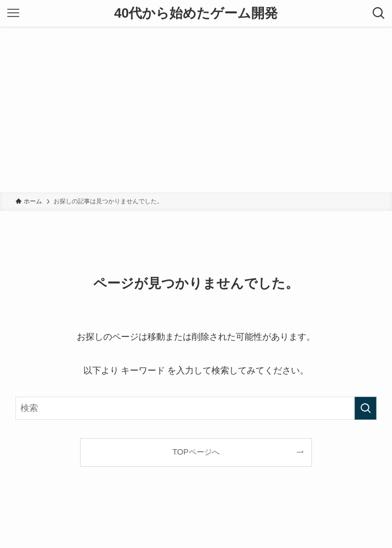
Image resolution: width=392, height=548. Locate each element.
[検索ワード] (196, 408)
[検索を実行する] (365, 408)
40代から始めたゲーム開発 (196, 13)
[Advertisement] (196, 109)
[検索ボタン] (379, 13)
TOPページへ (196, 452)
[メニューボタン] (13, 13)
